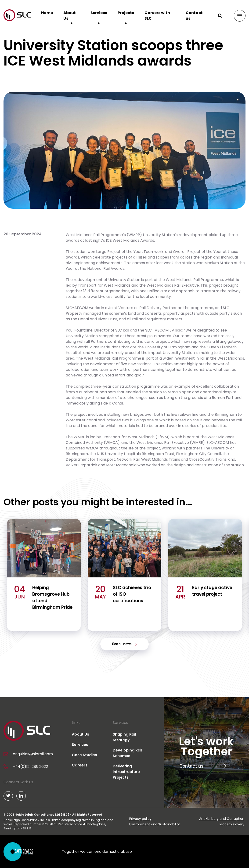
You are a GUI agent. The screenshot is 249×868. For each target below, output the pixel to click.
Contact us (194, 16)
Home (47, 13)
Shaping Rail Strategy (124, 737)
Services (99, 13)
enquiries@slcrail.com (33, 754)
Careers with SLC (157, 16)
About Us (70, 16)
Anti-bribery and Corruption (222, 819)
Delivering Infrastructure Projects (126, 772)
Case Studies (84, 755)
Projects (126, 13)
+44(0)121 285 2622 (30, 767)
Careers (80, 765)
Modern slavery (232, 824)
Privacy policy (140, 819)
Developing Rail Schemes (127, 753)
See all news (122, 644)
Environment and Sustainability (155, 824)
